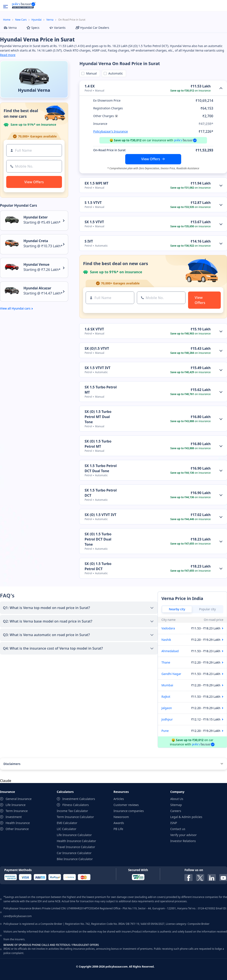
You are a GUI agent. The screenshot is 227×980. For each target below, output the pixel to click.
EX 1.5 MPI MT (97, 183)
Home (7, 20)
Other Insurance (17, 829)
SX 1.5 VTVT (94, 222)
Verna (50, 20)
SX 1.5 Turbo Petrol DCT (101, 493)
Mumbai (167, 685)
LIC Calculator (67, 829)
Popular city (207, 609)
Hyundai (36, 20)
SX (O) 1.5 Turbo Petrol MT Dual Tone (98, 417)
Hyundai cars (21, 308)
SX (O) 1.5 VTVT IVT (100, 515)
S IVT (89, 241)
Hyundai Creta (36, 241)
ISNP (174, 823)
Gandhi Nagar (171, 674)
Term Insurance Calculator (75, 817)
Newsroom (121, 817)
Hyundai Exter (36, 217)
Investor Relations (183, 841)
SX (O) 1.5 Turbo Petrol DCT (98, 566)
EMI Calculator (67, 823)
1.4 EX (90, 86)
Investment (14, 817)
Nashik (166, 640)
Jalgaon (167, 708)
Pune (165, 731)
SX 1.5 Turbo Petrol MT (101, 390)
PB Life (118, 829)
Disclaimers (12, 764)
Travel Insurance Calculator (76, 847)
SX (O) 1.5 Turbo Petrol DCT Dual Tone (98, 539)
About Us (177, 799)
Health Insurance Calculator (76, 841)
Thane (166, 662)
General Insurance (19, 799)
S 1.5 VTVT (93, 203)
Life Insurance (16, 805)
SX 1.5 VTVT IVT (97, 368)
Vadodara (168, 628)
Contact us (178, 829)
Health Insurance (18, 823)
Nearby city (177, 609)
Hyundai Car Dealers (92, 28)
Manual (91, 73)
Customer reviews (126, 805)
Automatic (115, 73)
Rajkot (166, 697)
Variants (57, 28)
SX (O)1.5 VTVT (97, 348)
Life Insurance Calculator (74, 835)
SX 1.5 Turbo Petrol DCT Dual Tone (101, 468)
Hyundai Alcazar (37, 288)
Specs (33, 28)
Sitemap (176, 805)
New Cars (21, 20)
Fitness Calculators (76, 805)
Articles (119, 799)
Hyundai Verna (34, 90)
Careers (176, 811)
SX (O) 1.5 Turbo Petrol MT (98, 444)
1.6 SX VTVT (94, 329)
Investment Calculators (79, 799)
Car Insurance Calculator (74, 853)
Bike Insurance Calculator (75, 859)
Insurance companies (129, 811)
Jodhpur (167, 719)
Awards (119, 823)
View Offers (151, 159)
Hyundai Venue (36, 264)
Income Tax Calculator (72, 811)
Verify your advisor (183, 835)
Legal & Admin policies (186, 817)
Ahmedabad (170, 651)
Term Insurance (17, 811)
